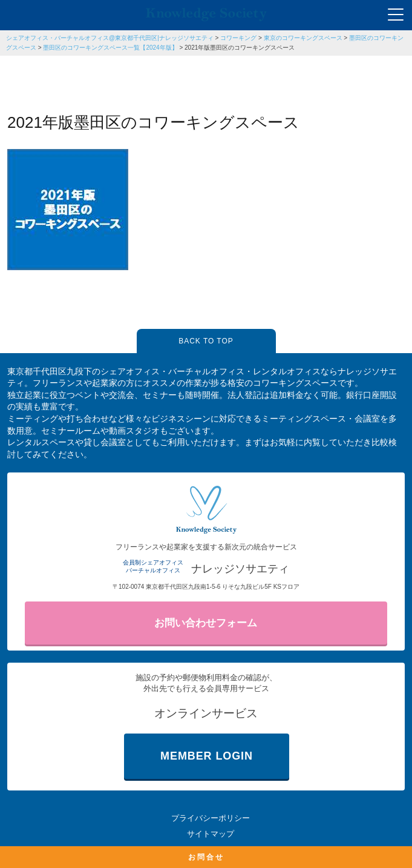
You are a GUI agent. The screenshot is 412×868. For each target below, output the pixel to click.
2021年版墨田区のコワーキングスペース (240, 48)
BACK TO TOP (206, 341)
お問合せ (206, 857)
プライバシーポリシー (211, 818)
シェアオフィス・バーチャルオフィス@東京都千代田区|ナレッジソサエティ (110, 38)
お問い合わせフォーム (206, 623)
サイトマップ (211, 834)
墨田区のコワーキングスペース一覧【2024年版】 (110, 48)
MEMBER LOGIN (207, 756)
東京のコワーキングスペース (303, 38)
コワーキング (238, 38)
